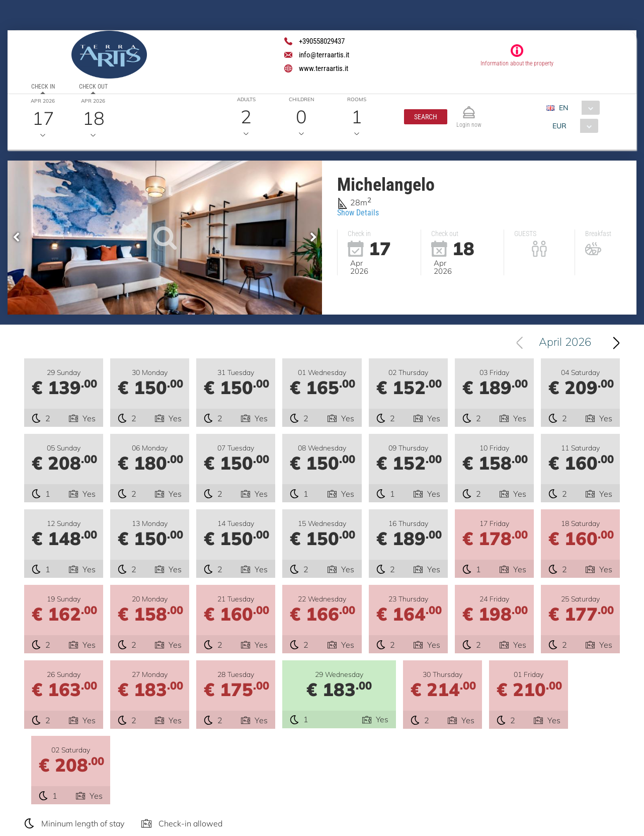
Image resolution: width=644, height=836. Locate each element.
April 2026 (565, 343)
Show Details (358, 213)
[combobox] (577, 108)
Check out (93, 87)
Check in (43, 87)
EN (564, 108)
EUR (559, 126)
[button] (426, 117)
